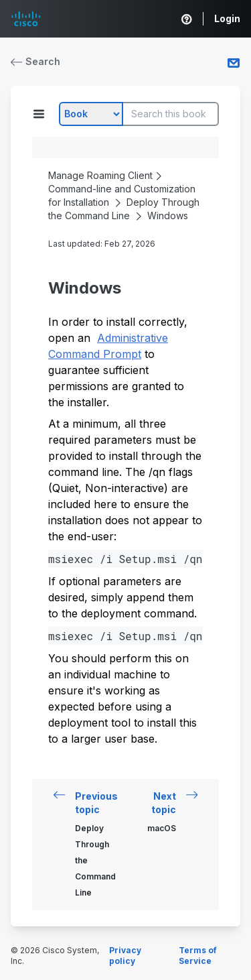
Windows (168, 216)
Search (35, 61)
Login (227, 18)
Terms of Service (198, 956)
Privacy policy (125, 956)
